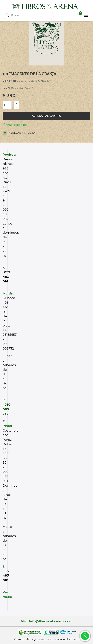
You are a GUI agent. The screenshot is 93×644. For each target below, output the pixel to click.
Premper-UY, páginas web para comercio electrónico (47, 639)
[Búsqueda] (7, 15)
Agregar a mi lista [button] (19, 133)
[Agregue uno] (17, 103)
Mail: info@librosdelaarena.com (47, 621)
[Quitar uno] (17, 107)
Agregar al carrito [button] (46, 116)
